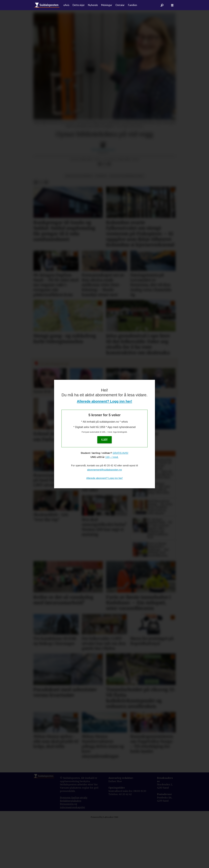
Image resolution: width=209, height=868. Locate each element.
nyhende (101, 222)
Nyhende (93, 5)
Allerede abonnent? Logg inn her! (105, 401)
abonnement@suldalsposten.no (104, 470)
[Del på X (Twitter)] (104, 210)
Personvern (67, 850)
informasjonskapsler (72, 854)
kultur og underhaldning (127, 222)
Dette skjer (79, 5)
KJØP (105, 440)
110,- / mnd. (112, 457)
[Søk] (162, 5)
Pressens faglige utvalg (74, 844)
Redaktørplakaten (71, 847)
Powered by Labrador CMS (105, 864)
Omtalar (120, 5)
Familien (133, 5)
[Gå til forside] (47, 5)
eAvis (66, 5)
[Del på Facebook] (100, 210)
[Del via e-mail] (109, 210)
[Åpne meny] (172, 5)
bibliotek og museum (79, 222)
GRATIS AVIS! (120, 453)
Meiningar (107, 5)
